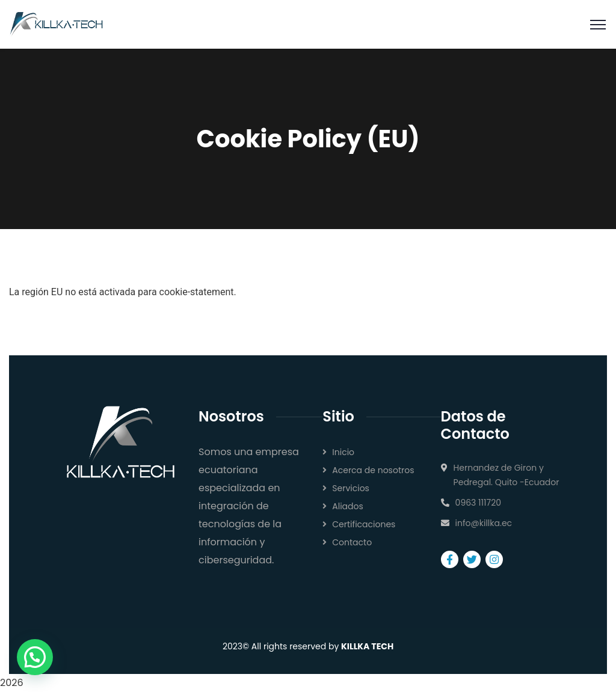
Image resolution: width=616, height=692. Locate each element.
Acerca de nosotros (373, 470)
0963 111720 (478, 503)
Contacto (352, 542)
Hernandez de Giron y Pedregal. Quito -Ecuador (507, 475)
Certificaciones (364, 524)
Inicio (343, 452)
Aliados (348, 506)
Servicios (351, 488)
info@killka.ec (484, 523)
